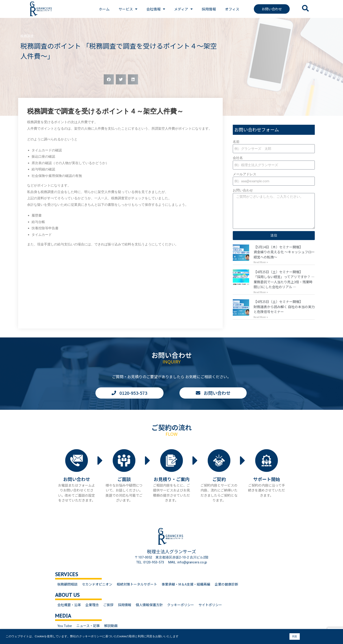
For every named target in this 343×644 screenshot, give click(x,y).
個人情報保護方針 (149, 605)
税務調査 (27, 36)
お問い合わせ (243, 190)
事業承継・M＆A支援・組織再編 (186, 584)
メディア (183, 9)
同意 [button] (295, 636)
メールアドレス (245, 174)
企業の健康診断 (226, 584)
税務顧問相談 (67, 584)
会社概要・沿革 (69, 605)
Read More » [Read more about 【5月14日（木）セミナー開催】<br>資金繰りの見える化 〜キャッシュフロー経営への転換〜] (261, 262)
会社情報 (156, 9)
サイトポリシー (210, 605)
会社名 (238, 158)
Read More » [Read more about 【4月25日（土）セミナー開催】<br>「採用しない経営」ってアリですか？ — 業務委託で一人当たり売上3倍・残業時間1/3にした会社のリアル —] (261, 292)
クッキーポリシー (181, 605)
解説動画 (111, 626)
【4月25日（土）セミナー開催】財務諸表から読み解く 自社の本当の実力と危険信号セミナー (284, 307)
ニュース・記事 (88, 626)
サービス (128, 9)
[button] (109, 79)
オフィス (232, 9)
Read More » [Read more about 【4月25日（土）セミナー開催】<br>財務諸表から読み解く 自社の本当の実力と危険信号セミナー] (261, 317)
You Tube (65, 626)
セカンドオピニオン (97, 584)
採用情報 (209, 9)
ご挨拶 (108, 605)
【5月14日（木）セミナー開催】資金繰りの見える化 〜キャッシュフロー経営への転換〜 (284, 252)
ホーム (104, 9)
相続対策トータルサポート (137, 584)
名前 (236, 142)
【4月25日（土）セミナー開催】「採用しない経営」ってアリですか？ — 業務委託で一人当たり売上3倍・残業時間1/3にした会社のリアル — (284, 279)
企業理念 (92, 605)
